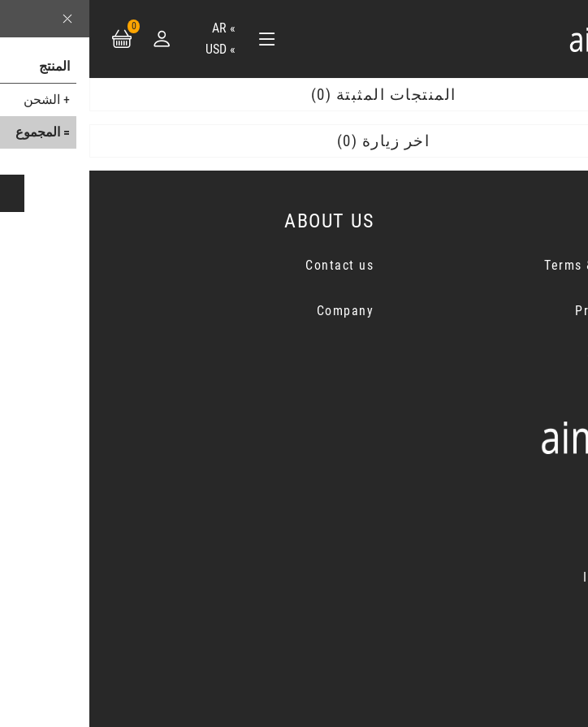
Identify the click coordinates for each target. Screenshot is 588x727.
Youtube (532, 623)
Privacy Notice (532, 311)
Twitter (535, 532)
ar (130, 28)
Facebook (528, 486)
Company (256, 311)
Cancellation (538, 356)
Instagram (526, 577)
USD (127, 49)
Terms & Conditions (517, 265)
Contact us (250, 265)
